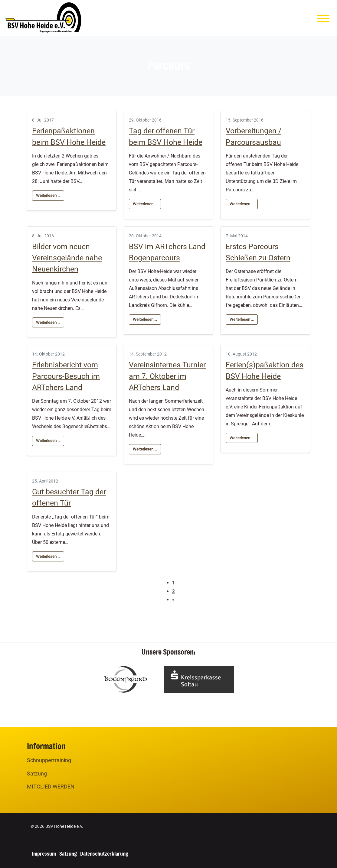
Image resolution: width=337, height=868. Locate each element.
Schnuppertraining (49, 760)
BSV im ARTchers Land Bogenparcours (167, 252)
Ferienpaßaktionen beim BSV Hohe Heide (69, 136)
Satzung (37, 774)
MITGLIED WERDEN (51, 787)
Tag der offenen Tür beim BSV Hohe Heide (166, 136)
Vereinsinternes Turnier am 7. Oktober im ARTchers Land (167, 376)
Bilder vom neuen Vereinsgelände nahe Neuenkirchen (67, 258)
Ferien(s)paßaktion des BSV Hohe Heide (265, 370)
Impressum (44, 853)
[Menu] (323, 20)
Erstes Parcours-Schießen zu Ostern (258, 252)
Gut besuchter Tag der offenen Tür (69, 497)
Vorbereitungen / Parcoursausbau (254, 136)
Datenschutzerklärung (104, 853)
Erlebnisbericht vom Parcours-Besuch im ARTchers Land (66, 376)
